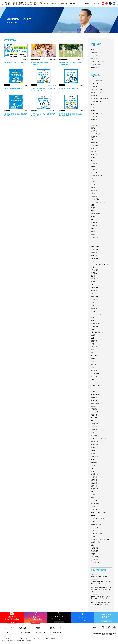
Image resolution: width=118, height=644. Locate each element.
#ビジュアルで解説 (96, 81)
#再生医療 (94, 430)
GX (91, 243)
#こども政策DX (95, 373)
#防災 (92, 161)
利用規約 (48, 637)
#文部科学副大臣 (96, 143)
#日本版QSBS (95, 237)
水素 (92, 178)
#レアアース (94, 527)
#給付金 (93, 450)
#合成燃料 (94, 477)
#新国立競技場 (95, 323)
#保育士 (93, 530)
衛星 (92, 468)
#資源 (92, 205)
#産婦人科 (94, 486)
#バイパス (94, 347)
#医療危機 (94, 400)
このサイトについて (38, 633)
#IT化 (92, 471)
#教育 (92, 317)
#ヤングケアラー (96, 504)
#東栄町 (93, 536)
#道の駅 (93, 465)
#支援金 (93, 311)
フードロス (94, 418)
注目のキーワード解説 (97, 62)
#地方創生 (94, 291)
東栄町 (93, 545)
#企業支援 (94, 95)
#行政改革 (94, 217)
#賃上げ (93, 193)
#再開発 (93, 554)
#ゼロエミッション (96, 314)
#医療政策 (94, 341)
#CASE (93, 515)
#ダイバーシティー (96, 453)
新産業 (93, 495)
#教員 (92, 104)
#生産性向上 (94, 288)
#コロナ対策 (94, 146)
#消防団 (93, 128)
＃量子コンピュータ (97, 332)
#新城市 (93, 208)
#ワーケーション (96, 279)
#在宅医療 (94, 87)
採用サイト (96, 3)
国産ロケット (95, 320)
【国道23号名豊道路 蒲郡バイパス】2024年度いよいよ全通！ (101, 603)
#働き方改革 (94, 258)
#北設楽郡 (94, 169)
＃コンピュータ (95, 436)
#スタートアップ (96, 101)
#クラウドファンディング (99, 439)
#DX (92, 353)
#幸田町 (93, 447)
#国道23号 (94, 462)
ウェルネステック (96, 356)
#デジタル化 (94, 382)
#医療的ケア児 (95, 542)
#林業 (92, 498)
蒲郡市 (93, 521)
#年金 (92, 107)
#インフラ (94, 376)
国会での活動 (95, 56)
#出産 (92, 368)
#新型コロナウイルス (97, 113)
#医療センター (95, 489)
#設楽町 (93, 110)
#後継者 (93, 282)
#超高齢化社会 (95, 474)
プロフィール (45, 3)
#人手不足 (94, 261)
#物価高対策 (94, 551)
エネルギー (94, 152)
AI (91, 240)
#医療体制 (94, 335)
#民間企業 (94, 510)
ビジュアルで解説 (96, 65)
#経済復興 (94, 480)
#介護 (92, 267)
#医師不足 (94, 371)
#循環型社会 (94, 456)
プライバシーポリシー (39, 637)
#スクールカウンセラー (98, 533)
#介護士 (93, 234)
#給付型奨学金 (95, 246)
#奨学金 (93, 276)
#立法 (92, 338)
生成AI (93, 406)
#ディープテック (96, 557)
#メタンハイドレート (97, 518)
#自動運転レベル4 (96, 90)
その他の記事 (95, 67)
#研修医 (93, 158)
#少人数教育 (94, 560)
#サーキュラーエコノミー (99, 202)
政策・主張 (55, 3)
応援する (87, 3)
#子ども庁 (94, 184)
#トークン (94, 122)
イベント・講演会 (22, 633)
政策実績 (64, 3)
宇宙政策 (93, 229)
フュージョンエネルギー (98, 512)
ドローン (93, 140)
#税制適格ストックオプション (100, 539)
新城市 (93, 459)
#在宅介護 (94, 415)
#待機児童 (94, 149)
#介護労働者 (94, 297)
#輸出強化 (94, 187)
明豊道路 (93, 365)
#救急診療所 (94, 548)
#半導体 (93, 433)
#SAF (92, 421)
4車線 (92, 305)
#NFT (92, 350)
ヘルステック (95, 563)
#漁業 (92, 379)
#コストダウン (95, 199)
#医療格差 (94, 119)
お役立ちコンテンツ (97, 53)
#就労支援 (94, 483)
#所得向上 (94, 155)
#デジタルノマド (96, 93)
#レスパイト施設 (96, 385)
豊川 (92, 492)
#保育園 (93, 181)
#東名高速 (94, 163)
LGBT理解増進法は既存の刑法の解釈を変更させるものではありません (101, 589)
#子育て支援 (94, 84)
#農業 (92, 362)
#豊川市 (93, 388)
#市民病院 (94, 125)
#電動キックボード (96, 175)
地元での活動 (95, 59)
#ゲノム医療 (94, 270)
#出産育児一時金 (96, 524)
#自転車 (93, 294)
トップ (36, 3)
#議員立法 (94, 308)
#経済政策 (94, 223)
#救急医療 (94, 190)
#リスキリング (95, 134)
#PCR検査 (94, 273)
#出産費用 (94, 397)
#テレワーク (94, 412)
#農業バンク (94, 252)
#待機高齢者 (94, 444)
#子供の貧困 (94, 249)
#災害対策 (94, 226)
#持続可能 (94, 131)
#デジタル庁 (94, 442)
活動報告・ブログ (76, 3)
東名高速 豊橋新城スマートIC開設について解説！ (101, 581)
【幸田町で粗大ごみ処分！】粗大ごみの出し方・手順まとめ (101, 596)
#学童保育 (94, 116)
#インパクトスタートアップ (99, 98)
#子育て (93, 344)
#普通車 (93, 232)
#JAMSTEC (94, 300)
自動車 (93, 211)
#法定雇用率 (94, 424)
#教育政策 (94, 137)
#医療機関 (94, 255)
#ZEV (92, 285)
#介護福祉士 (94, 326)
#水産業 (93, 391)
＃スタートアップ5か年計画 (99, 264)
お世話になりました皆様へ (101, 576)
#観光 (92, 220)
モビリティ (94, 172)
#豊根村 (93, 507)
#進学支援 (94, 501)
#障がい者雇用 (95, 394)
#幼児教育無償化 (96, 214)
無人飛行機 (94, 409)
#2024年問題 (95, 403)
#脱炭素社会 (94, 166)
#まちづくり (94, 302)
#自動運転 (94, 196)
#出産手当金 (94, 427)
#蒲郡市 (93, 329)
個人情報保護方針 (53, 633)
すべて (93, 50)
